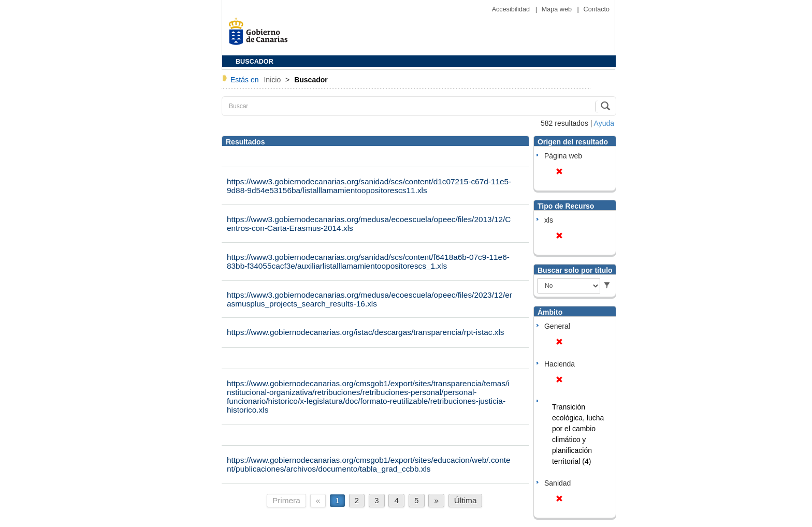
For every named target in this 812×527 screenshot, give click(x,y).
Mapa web (558, 9)
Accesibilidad (512, 9)
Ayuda (604, 123)
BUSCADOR (255, 62)
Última (466, 500)
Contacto (597, 9)
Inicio (273, 80)
